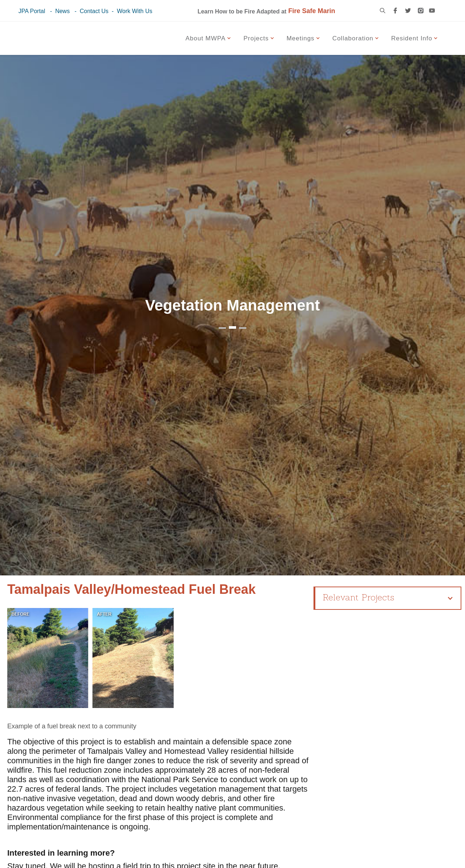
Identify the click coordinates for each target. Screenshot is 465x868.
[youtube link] (432, 11)
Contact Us (94, 11)
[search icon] (383, 11)
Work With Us (135, 11)
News (62, 11)
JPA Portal (32, 11)
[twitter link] (408, 11)
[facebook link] (395, 11)
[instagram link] (421, 11)
